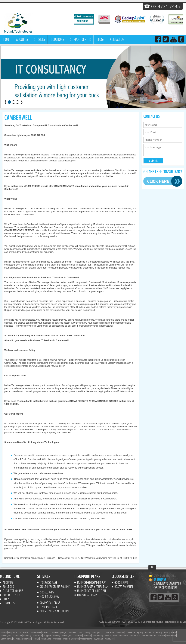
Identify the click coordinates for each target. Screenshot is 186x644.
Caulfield (72, 632)
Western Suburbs (71, 639)
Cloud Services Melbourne (55, 587)
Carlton (46, 632)
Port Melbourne (149, 636)
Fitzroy (159, 632)
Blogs (100, 40)
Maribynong (98, 636)
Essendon (150, 632)
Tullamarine (46, 639)
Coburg (87, 632)
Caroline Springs (58, 632)
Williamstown (86, 639)
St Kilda (17, 639)
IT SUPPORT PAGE (49, 607)
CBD (80, 632)
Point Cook (135, 636)
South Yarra (6, 639)
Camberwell (35, 632)
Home (7, 40)
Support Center (80, 40)
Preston (161, 636)
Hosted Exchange (50, 597)
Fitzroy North (170, 632)
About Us (22, 40)
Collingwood (98, 632)
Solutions (57, 40)
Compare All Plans (50, 603)
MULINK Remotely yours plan (93, 587)
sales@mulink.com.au (165, 576)
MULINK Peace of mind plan (91, 591)
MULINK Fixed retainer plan (92, 583)
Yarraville (109, 639)
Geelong (27, 636)
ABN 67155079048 (109, 622)
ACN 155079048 (131, 622)
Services (39, 40)
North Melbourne (121, 636)
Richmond (171, 636)
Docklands (130, 632)
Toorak (35, 639)
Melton (108, 636)
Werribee (57, 639)
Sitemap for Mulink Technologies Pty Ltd (164, 622)
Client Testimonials (13, 591)
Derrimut (120, 632)
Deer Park (110, 632)
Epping (140, 632)
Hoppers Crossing (52, 636)
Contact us (117, 40)
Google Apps (47, 593)
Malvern (87, 636)
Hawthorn (37, 636)
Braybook (13, 632)
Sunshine (26, 639)
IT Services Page (49, 583)
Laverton (78, 636)
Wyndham (99, 639)
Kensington (67, 636)
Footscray (17, 636)
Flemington (6, 636)
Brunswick (23, 632)
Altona (4, 632)
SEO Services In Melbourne (55, 611)
